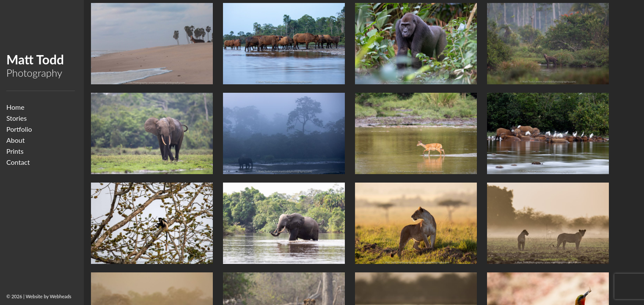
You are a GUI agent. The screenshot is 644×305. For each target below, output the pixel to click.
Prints (15, 151)
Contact (18, 162)
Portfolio (19, 129)
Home (15, 107)
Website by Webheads (49, 296)
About (16, 140)
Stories (17, 118)
